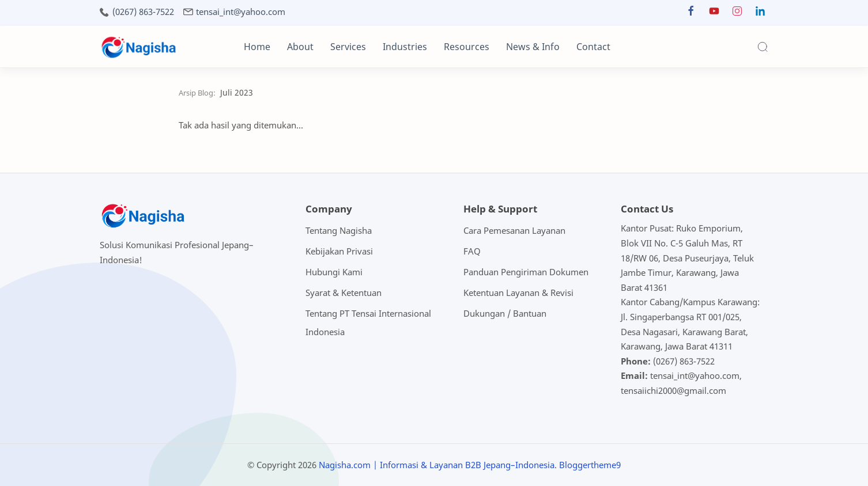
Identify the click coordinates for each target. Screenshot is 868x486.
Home (257, 47)
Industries (405, 47)
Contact (593, 47)
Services (348, 47)
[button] (691, 14)
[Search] (763, 47)
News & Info (533, 47)
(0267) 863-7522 (143, 12)
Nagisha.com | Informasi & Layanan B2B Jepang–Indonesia (437, 465)
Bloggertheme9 (590, 465)
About (300, 47)
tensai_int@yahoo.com (241, 12)
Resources (467, 47)
